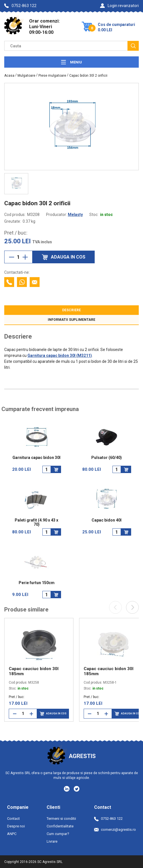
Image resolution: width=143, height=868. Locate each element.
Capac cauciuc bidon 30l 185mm (34, 671)
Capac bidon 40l (107, 520)
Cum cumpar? (58, 834)
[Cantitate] (18, 257)
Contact (13, 819)
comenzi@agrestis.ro (115, 830)
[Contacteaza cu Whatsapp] (22, 282)
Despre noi (16, 826)
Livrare (52, 841)
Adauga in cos (53, 714)
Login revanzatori (119, 6)
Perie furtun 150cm (37, 583)
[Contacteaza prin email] (35, 282)
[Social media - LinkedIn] (67, 789)
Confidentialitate (60, 826)
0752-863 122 (20, 6)
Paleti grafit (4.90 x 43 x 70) (36, 522)
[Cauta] (133, 46)
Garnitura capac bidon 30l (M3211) (60, 355)
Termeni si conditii (61, 819)
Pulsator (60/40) (107, 458)
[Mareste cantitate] (25, 257)
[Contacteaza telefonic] (9, 282)
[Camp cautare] (66, 46)
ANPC (12, 834)
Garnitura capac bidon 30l (36, 458)
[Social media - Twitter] (77, 789)
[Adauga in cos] (56, 469)
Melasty (75, 215)
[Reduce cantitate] (12, 257)
